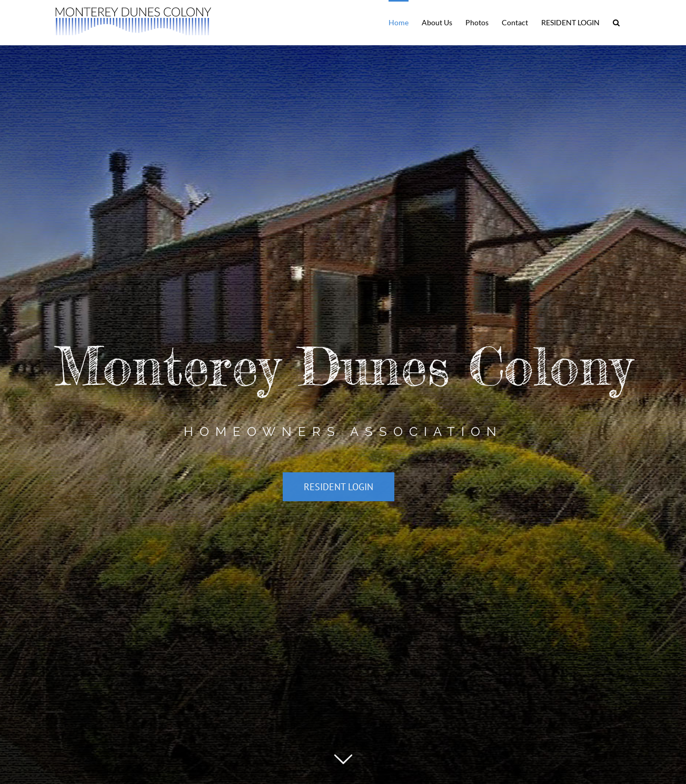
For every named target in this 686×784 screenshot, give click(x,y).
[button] (616, 22)
